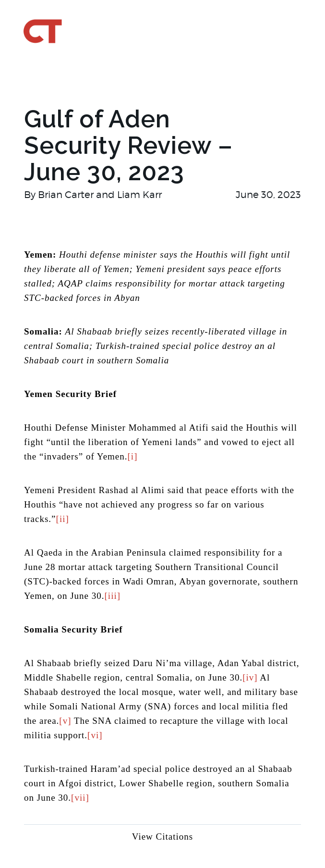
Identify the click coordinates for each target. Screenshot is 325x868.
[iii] (113, 596)
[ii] (63, 519)
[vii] (80, 798)
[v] (65, 721)
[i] (133, 456)
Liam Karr (139, 195)
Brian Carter (66, 195)
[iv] (250, 677)
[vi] (95, 735)
